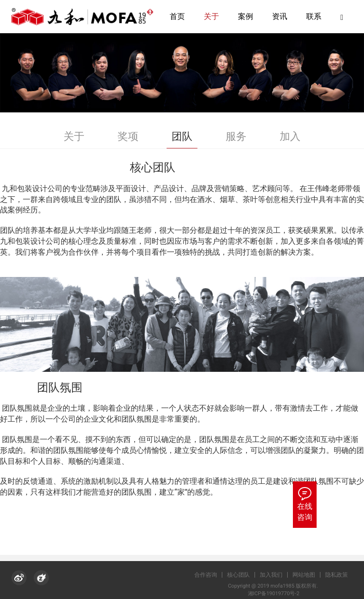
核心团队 (243, 575)
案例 (246, 16)
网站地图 (309, 575)
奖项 (128, 136)
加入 (290, 136)
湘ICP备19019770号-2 (276, 594)
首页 (177, 16)
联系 (314, 16)
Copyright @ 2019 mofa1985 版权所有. (276, 586)
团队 (182, 136)
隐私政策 (341, 575)
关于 (211, 16)
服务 (236, 136)
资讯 (280, 16)
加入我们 (276, 575)
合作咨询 (210, 575)
